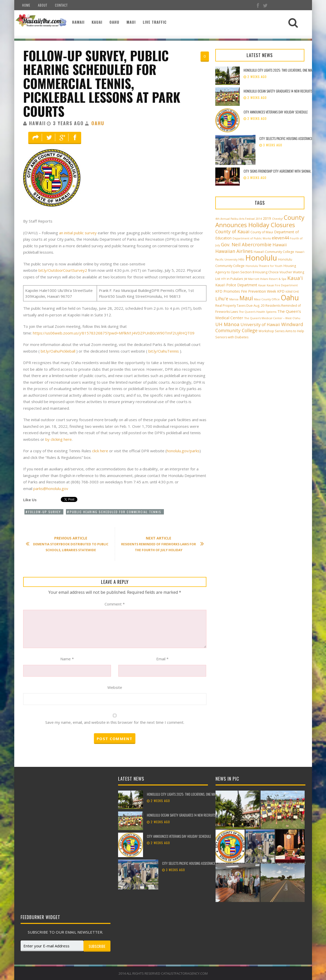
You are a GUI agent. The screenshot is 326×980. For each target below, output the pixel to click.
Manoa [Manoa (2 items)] (234, 299)
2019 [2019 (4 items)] (267, 218)
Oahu (114, 22)
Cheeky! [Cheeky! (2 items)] (277, 219)
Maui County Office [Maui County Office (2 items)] (267, 299)
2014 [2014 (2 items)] (259, 219)
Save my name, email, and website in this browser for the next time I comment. (115, 722)
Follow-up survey (45, 512)
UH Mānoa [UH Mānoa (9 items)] (227, 324)
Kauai (97, 22)
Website (115, 687)
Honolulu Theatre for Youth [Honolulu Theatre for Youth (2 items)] (264, 266)
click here (100, 451)
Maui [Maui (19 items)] (246, 298)
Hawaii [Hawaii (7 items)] (280, 245)
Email (162, 659)
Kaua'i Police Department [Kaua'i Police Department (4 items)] (236, 285)
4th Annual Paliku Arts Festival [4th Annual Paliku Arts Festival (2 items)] (235, 219)
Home (26, 5)
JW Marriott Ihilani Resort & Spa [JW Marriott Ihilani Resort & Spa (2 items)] (265, 279)
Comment (115, 604)
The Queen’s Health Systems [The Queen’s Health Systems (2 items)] (258, 312)
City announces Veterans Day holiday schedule (276, 112)
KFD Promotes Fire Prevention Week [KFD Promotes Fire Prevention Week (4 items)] (246, 291)
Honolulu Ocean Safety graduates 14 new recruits (278, 91)
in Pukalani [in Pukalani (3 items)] (235, 279)
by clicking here (59, 439)
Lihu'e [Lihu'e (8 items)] (222, 299)
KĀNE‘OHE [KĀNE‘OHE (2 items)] (292, 292)
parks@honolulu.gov (51, 488)
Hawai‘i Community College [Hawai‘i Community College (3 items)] (274, 252)
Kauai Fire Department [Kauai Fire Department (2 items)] (282, 285)
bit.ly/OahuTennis (164, 351)
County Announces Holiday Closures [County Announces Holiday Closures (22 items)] (260, 221)
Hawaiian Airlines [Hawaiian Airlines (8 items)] (234, 251)
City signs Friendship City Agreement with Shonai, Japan (281, 171)
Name (67, 659)
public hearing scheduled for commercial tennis (116, 512)
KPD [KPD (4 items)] (281, 291)
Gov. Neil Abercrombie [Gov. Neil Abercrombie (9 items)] (246, 244)
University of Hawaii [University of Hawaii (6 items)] (260, 325)
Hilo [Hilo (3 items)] (241, 259)
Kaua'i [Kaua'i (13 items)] (295, 278)
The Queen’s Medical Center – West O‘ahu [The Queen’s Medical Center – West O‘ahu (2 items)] (272, 318)
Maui (131, 22)
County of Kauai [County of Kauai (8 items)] (232, 231)
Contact (61, 5)
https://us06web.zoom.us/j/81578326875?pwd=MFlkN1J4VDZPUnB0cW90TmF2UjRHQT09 (114, 333)
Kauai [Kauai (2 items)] (262, 285)
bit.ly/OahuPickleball (58, 351)
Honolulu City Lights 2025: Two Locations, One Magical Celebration (193, 794)
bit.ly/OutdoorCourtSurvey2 (63, 270)
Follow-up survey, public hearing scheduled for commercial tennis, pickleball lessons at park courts (102, 83)
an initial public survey (78, 233)
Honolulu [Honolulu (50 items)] (261, 258)
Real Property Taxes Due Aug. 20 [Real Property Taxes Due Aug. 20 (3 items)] (240, 306)
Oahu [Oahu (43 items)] (290, 298)
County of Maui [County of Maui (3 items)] (262, 232)
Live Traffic (155, 22)
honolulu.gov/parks (183, 451)
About (43, 5)
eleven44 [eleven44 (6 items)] (280, 238)
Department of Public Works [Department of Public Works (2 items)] (252, 238)
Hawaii (78, 22)
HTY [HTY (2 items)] (223, 279)
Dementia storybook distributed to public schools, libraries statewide (70, 544)
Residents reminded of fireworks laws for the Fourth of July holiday (160, 544)
